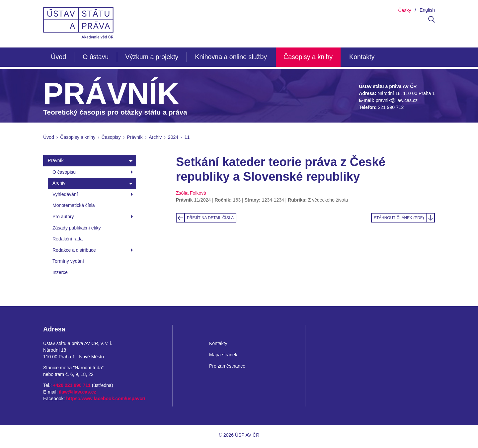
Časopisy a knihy (308, 57)
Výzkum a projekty (152, 57)
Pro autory (63, 217)
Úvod (58, 57)
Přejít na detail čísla (210, 218)
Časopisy (111, 137)
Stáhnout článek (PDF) (399, 218)
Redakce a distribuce (74, 250)
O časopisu (64, 172)
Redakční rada (68, 239)
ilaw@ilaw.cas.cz (77, 392)
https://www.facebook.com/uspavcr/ (106, 399)
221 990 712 (391, 107)
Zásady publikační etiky (77, 228)
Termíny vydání (68, 261)
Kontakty (362, 57)
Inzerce (60, 272)
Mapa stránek (223, 355)
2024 (173, 137)
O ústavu (96, 57)
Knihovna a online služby (231, 57)
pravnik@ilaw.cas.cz (397, 100)
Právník (135, 137)
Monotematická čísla (74, 205)
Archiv (155, 137)
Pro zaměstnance (227, 366)
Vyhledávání (65, 194)
